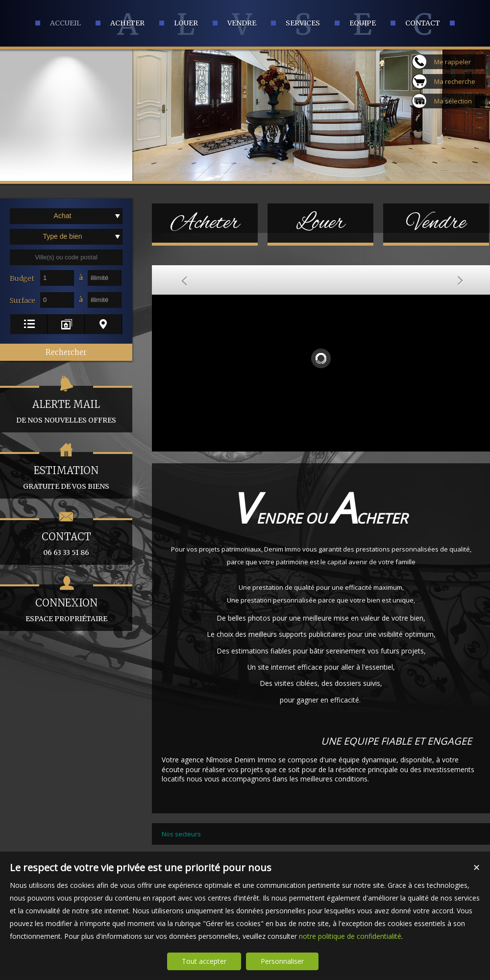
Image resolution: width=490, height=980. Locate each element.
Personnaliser (282, 961)
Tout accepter (204, 961)
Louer (320, 223)
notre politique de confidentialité (350, 936)
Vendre (436, 223)
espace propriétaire (66, 604)
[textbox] (66, 257)
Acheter (205, 223)
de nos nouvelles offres (66, 405)
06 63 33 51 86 (66, 538)
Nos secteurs (181, 834)
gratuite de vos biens (66, 471)
